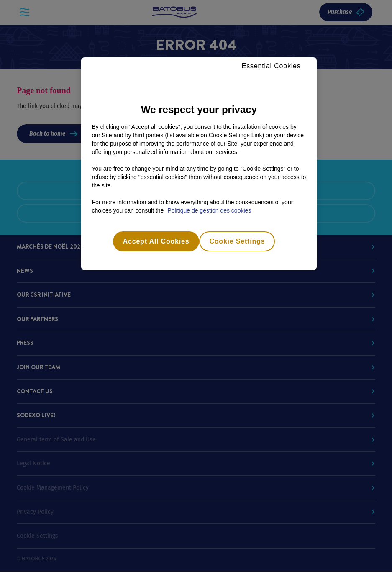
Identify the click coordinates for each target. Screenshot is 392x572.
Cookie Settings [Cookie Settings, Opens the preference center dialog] (237, 241)
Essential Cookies (271, 66)
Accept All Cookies (156, 241)
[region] (199, 164)
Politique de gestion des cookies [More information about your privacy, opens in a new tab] (209, 210)
